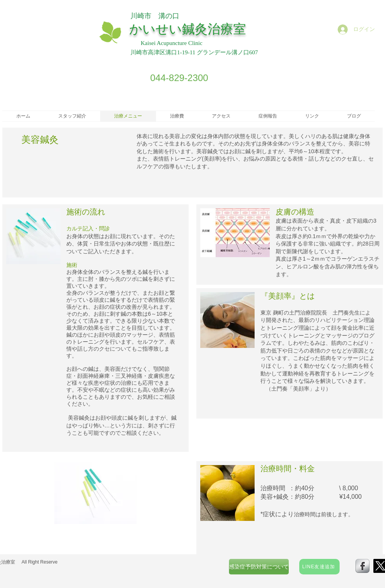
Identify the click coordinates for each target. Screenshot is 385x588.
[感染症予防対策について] (259, 567)
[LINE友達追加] (319, 567)
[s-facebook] (362, 566)
